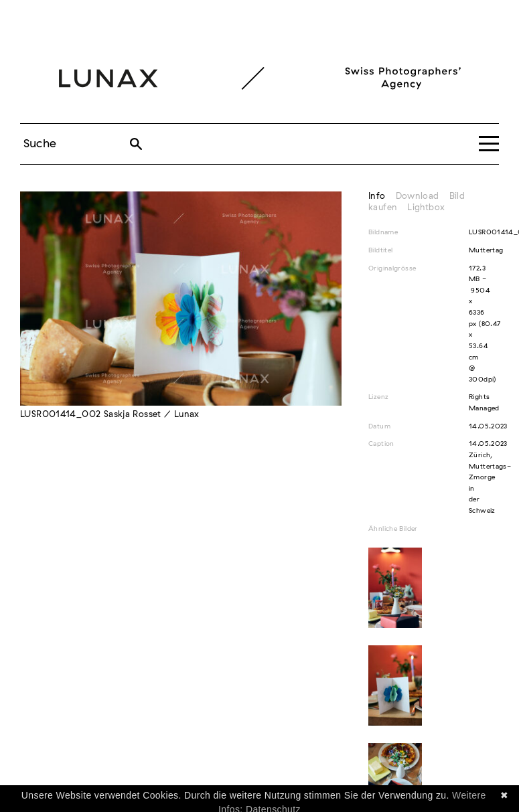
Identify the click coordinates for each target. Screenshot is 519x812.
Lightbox (426, 208)
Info (377, 196)
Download (418, 196)
